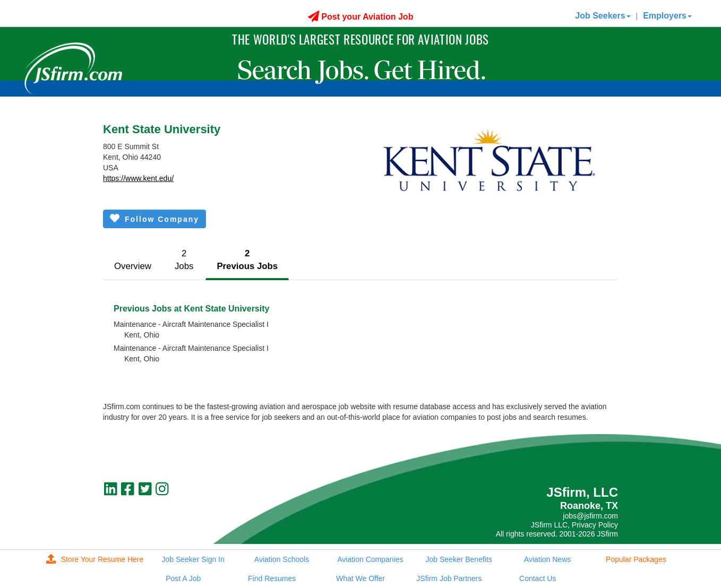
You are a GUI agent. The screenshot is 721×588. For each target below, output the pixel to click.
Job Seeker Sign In (193, 559)
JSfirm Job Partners (449, 578)
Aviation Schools (282, 559)
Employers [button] (667, 16)
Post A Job (183, 578)
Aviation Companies (370, 559)
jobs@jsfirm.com (590, 516)
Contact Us (538, 578)
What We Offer (360, 578)
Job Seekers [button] (603, 16)
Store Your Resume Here (95, 559)
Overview (133, 266)
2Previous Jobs (247, 260)
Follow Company (154, 218)
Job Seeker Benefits (459, 559)
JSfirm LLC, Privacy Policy (574, 525)
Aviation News (547, 559)
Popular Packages (636, 559)
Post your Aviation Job (361, 17)
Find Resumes (272, 578)
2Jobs (184, 260)
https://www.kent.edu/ (138, 178)
